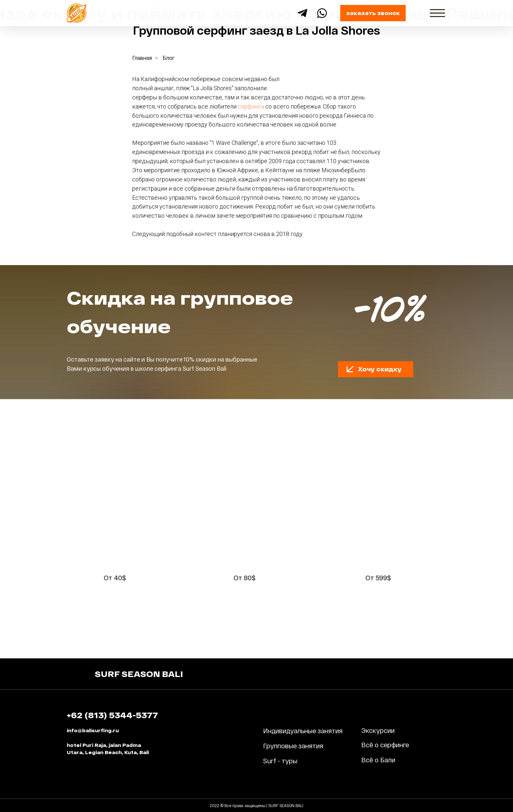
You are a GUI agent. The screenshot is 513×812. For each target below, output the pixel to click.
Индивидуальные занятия (303, 731)
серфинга (251, 106)
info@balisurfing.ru (93, 730)
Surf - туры (280, 761)
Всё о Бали (378, 760)
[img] (437, 13)
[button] (373, 13)
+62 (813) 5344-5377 (112, 715)
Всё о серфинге (385, 745)
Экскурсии (378, 730)
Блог (169, 58)
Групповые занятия (293, 746)
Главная (142, 58)
